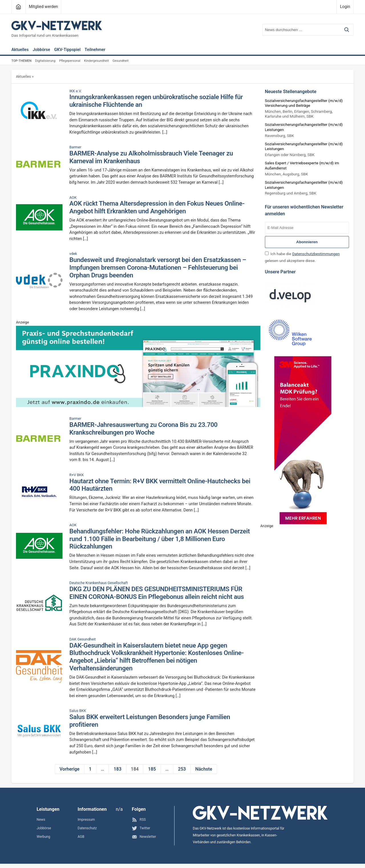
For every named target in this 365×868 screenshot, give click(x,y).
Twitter (141, 828)
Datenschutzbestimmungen (316, 254)
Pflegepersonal (70, 61)
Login (345, 7)
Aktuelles (20, 50)
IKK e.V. (75, 91)
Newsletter (144, 837)
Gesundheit (120, 61)
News (41, 820)
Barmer (75, 147)
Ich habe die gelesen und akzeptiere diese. (302, 257)
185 (152, 769)
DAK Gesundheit (82, 639)
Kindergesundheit (97, 61)
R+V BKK (77, 475)
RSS (139, 820)
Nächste (204, 769)
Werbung (43, 837)
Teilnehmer (95, 50)
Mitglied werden (43, 7)
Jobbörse (41, 50)
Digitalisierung (45, 61)
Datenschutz (87, 828)
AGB (81, 837)
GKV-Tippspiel (67, 50)
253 (182, 769)
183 (117, 769)
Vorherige (70, 769)
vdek (73, 254)
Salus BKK (78, 711)
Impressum (86, 820)
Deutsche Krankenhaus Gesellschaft (99, 583)
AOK (73, 198)
